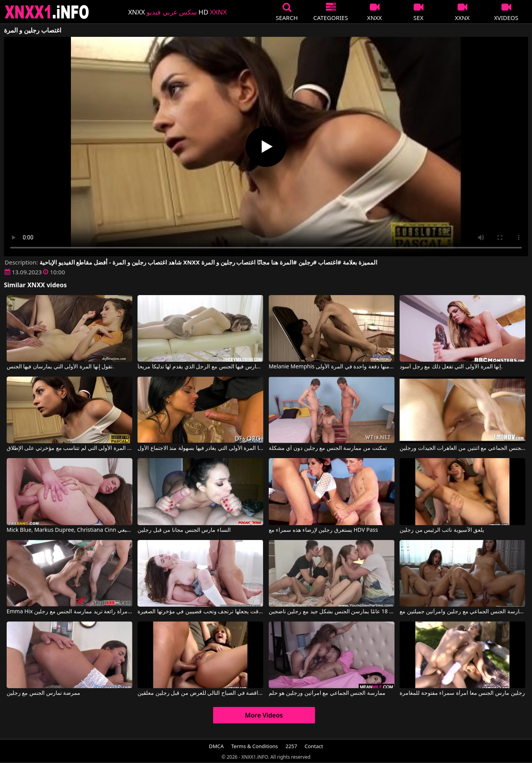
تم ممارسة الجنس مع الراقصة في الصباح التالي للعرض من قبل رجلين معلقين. (200, 693)
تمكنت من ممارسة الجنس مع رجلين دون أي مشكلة (328, 448)
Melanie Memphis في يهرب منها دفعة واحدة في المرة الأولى (332, 367)
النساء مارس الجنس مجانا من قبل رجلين (184, 530)
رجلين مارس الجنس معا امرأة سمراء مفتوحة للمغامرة (462, 693)
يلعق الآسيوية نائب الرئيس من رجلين (442, 530)
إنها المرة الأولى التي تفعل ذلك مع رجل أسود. (451, 367)
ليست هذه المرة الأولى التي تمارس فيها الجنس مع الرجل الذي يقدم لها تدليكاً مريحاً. (200, 367)
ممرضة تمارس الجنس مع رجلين (44, 693)
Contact (314, 746)
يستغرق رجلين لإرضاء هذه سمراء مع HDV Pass (323, 530)
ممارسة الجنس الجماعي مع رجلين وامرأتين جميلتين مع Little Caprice (462, 612)
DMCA (216, 746)
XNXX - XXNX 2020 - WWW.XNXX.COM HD (47, 12)
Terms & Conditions (254, 746)
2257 (291, 746)
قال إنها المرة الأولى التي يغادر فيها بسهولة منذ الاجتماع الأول (200, 448)
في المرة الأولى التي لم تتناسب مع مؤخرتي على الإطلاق (70, 448)
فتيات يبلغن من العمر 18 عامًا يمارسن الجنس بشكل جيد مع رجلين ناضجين (332, 612)
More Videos (264, 715)
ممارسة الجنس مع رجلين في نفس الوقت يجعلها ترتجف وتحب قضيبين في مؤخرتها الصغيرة (200, 612)
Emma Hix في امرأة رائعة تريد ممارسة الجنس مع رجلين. (70, 612)
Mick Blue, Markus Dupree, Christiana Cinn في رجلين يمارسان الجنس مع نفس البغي (70, 530)
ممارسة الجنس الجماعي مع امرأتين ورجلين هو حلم (327, 693)
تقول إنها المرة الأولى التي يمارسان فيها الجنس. (60, 367)
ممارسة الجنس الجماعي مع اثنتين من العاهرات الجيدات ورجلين (462, 448)
